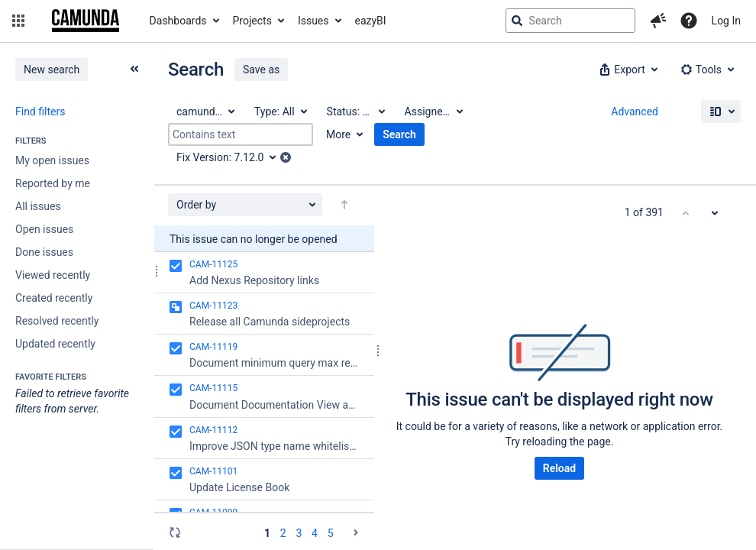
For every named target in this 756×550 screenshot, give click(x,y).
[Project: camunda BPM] (205, 112)
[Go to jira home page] (86, 21)
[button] (18, 21)
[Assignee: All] (433, 112)
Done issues (44, 252)
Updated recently (55, 344)
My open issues (52, 160)
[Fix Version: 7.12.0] (231, 157)
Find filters (40, 112)
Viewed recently (53, 275)
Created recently (54, 298)
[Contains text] (241, 134)
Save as (261, 70)
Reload (559, 468)
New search (52, 70)
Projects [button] (252, 21)
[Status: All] (355, 112)
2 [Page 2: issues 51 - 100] (283, 533)
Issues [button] (313, 21)
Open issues (44, 229)
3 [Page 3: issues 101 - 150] (299, 533)
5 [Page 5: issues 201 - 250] (331, 533)
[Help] (689, 21)
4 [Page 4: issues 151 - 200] (315, 533)
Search (399, 134)
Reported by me (53, 183)
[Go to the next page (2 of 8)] (356, 532)
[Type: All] (280, 112)
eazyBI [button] (371, 21)
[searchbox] (570, 21)
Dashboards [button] (178, 21)
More (338, 134)
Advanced (635, 112)
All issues (38, 206)
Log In (726, 21)
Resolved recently (57, 321)
